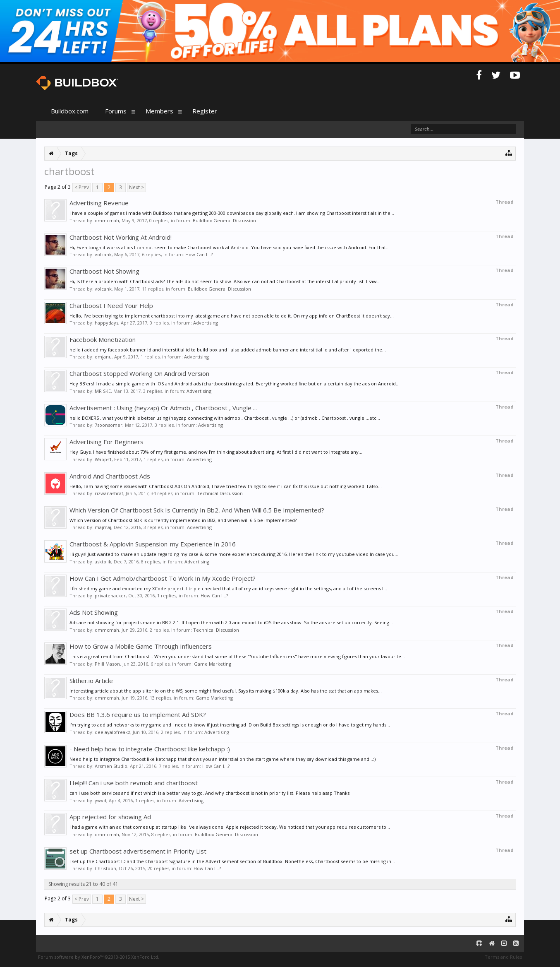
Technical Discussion (220, 493)
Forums (116, 111)
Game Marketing (213, 664)
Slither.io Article (91, 681)
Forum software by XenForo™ (99, 957)
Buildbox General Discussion (224, 220)
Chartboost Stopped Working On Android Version (139, 373)
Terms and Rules (503, 957)
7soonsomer (109, 425)
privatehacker (110, 595)
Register (205, 111)
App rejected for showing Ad (110, 817)
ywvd (101, 800)
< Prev (82, 187)
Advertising (206, 323)
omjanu (103, 357)
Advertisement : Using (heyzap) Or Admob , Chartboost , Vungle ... (163, 408)
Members (159, 111)
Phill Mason (107, 664)
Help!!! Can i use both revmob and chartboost (134, 783)
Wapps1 (103, 459)
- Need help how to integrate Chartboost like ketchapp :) (150, 749)
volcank (103, 254)
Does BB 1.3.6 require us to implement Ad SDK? (138, 714)
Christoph (105, 868)
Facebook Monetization (103, 339)
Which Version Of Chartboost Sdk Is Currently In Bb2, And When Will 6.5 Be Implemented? (197, 510)
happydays (106, 323)
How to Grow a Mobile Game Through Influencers (141, 646)
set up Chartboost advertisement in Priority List (138, 851)
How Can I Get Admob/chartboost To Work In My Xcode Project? (163, 578)
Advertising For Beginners (106, 442)
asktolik (103, 562)
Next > (136, 187)
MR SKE (103, 391)
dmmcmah (107, 220)
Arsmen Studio (111, 766)
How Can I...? (199, 254)
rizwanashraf (109, 493)
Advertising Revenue (99, 203)
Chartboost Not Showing (104, 271)
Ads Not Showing (94, 612)
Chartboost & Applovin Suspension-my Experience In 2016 (153, 544)
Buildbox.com (70, 111)
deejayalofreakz (112, 732)
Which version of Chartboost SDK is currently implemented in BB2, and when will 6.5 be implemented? (183, 520)
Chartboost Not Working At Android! (121, 237)
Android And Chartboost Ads (110, 476)
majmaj (103, 527)
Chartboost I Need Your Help (111, 305)
